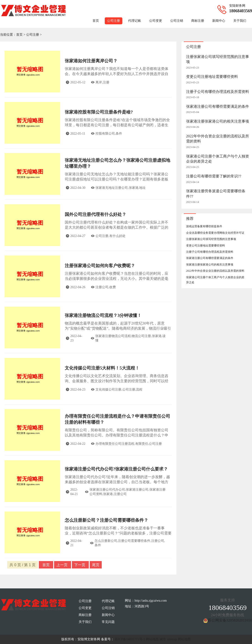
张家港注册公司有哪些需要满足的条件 (218, 106)
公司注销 (177, 21)
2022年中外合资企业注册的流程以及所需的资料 (215, 271)
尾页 (96, 565)
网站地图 (152, 639)
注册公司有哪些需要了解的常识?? (214, 176)
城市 (163, 639)
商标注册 (198, 21)
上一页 (62, 565)
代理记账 (135, 21)
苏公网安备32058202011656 (230, 620)
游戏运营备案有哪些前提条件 (204, 226)
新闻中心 (219, 21)
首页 (96, 21)
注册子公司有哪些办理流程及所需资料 (218, 92)
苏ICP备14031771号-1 (130, 639)
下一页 (80, 565)
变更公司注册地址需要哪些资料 (212, 77)
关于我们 (240, 21)
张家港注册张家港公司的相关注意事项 (218, 121)
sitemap (172, 639)
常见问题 (108, 622)
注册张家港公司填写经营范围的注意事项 (211, 239)
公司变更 (156, 21)
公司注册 (114, 21)
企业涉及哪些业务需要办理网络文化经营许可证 (215, 233)
